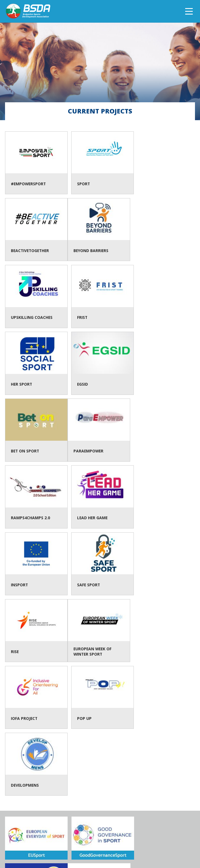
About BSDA (58, 846)
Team (78, 846)
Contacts (97, 846)
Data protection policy (134, 846)
